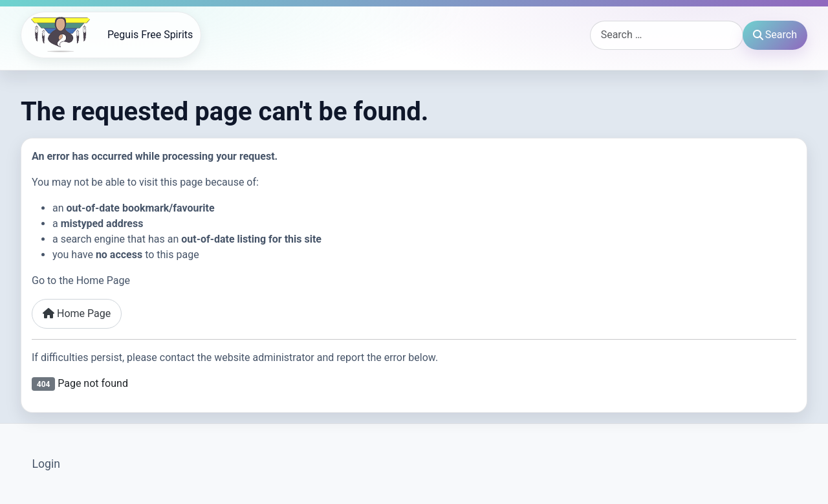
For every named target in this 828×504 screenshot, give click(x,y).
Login (46, 464)
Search (775, 35)
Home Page (77, 313)
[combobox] (667, 35)
